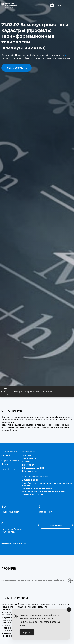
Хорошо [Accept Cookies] (27, 632)
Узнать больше (56, 525)
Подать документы (17, 68)
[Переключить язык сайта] (60, 5)
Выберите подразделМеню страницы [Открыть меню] (43, 392)
